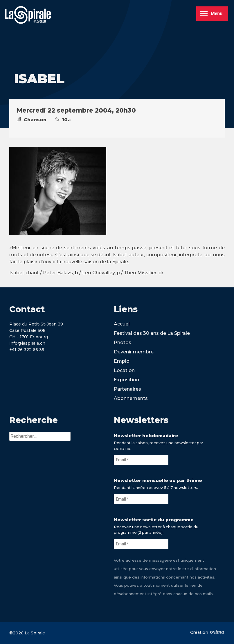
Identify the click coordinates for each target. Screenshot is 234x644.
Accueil (122, 324)
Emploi (122, 361)
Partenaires (127, 389)
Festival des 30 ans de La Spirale (152, 333)
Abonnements (131, 398)
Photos (123, 343)
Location (124, 370)
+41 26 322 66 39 (27, 350)
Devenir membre (134, 352)
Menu (211, 14)
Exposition (126, 380)
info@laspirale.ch (27, 343)
